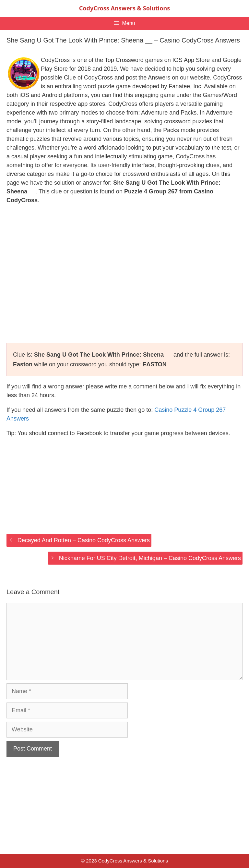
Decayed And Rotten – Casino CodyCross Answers (84, 540)
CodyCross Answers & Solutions (124, 8)
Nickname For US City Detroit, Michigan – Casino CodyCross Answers (150, 558)
